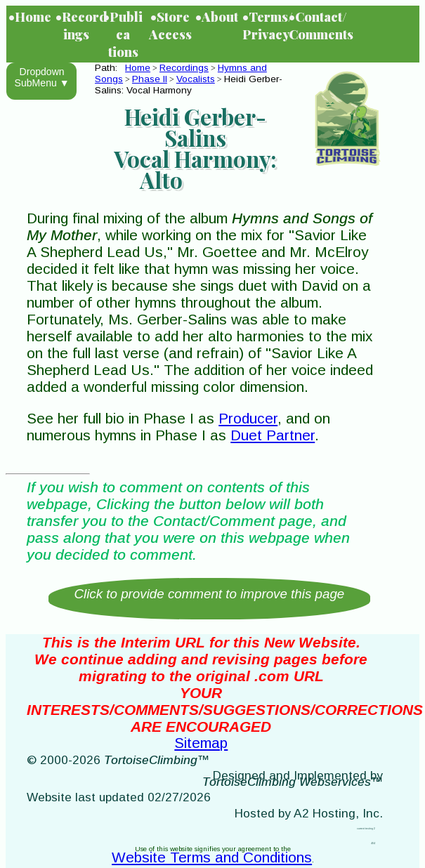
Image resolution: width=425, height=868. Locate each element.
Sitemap (201, 743)
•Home (30, 17)
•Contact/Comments (311, 25)
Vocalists (196, 79)
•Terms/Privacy (265, 25)
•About (217, 17)
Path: (109, 68)
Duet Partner (273, 435)
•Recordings (78, 25)
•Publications (123, 34)
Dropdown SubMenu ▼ (42, 77)
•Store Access (170, 25)
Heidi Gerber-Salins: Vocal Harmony (189, 85)
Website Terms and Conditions (212, 857)
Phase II (150, 79)
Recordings (184, 68)
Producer (248, 418)
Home (138, 68)
